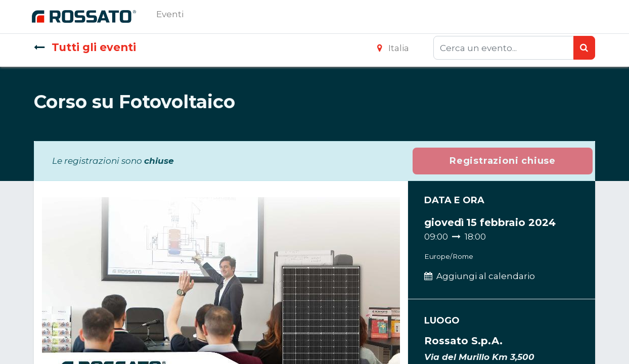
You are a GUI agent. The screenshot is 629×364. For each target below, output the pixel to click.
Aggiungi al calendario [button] (486, 276)
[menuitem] (172, 17)
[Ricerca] (584, 48)
